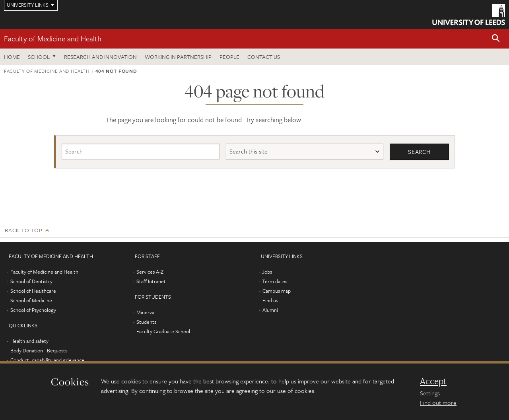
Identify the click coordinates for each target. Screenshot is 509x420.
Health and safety (29, 341)
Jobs (267, 272)
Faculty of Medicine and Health (53, 38)
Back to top (23, 230)
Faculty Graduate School (163, 331)
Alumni (270, 310)
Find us (270, 300)
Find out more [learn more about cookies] (438, 402)
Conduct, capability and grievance (47, 360)
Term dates (275, 281)
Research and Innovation (100, 57)
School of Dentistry (31, 281)
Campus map (277, 291)
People (229, 57)
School (39, 57)
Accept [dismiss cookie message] (433, 381)
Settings (430, 393)
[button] (496, 39)
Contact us (264, 57)
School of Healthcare (33, 291)
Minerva (145, 312)
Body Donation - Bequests (39, 350)
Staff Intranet (151, 281)
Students (146, 322)
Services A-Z (150, 272)
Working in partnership (178, 57)
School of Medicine (31, 300)
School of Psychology (33, 310)
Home (12, 57)
